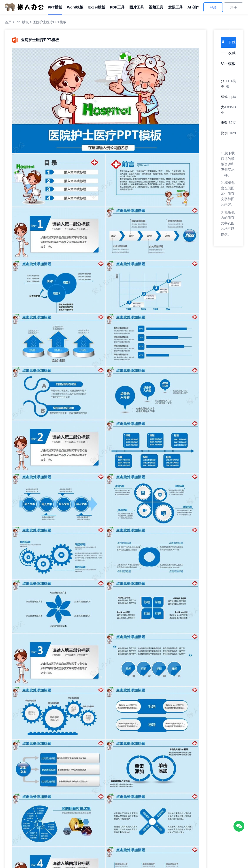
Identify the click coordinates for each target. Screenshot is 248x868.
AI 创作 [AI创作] (193, 7)
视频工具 (156, 7)
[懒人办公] (24, 7)
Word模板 (75, 7)
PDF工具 (117, 7)
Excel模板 (97, 7)
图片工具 (137, 7)
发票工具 (175, 7)
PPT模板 (55, 7)
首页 (8, 22)
